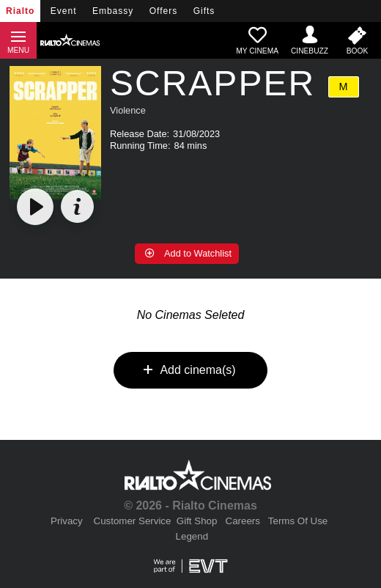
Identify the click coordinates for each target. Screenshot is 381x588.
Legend (192, 536)
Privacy (67, 521)
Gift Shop (197, 521)
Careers (243, 521)
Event (64, 11)
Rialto (20, 11)
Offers (163, 11)
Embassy (113, 11)
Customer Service (133, 521)
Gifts (204, 11)
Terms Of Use (298, 521)
